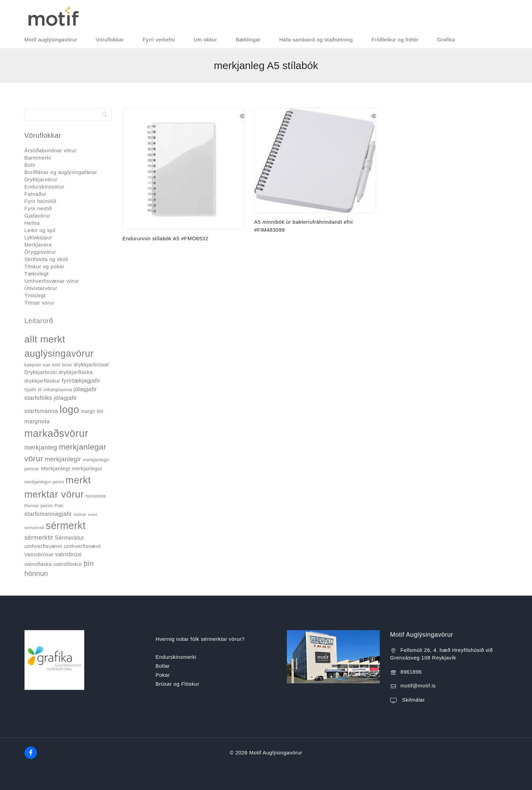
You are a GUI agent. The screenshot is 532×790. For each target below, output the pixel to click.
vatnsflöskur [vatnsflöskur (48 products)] (68, 564)
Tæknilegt (37, 274)
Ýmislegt (35, 295)
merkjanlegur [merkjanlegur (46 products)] (87, 469)
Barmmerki (38, 158)
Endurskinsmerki (176, 657)
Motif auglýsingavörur (51, 40)
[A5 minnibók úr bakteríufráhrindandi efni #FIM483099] (315, 160)
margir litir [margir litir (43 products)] (92, 411)
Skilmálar (413, 700)
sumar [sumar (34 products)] (80, 514)
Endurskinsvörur (45, 187)
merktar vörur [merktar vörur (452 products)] (54, 494)
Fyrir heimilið (40, 201)
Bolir (30, 165)
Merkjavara (38, 245)
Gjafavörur (37, 216)
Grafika (446, 40)
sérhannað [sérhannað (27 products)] (34, 528)
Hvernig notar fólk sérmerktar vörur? (200, 639)
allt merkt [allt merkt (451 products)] (45, 339)
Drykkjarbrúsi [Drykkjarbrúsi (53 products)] (41, 372)
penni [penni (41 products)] (47, 506)
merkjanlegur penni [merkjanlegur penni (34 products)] (44, 482)
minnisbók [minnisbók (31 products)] (96, 496)
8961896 (411, 672)
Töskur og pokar (45, 266)
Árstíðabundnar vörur (51, 150)
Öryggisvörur (40, 252)
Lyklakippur (38, 237)
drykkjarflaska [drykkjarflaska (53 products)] (76, 372)
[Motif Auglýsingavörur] (52, 16)
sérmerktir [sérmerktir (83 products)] (39, 538)
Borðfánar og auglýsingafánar (61, 172)
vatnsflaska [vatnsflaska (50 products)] (38, 564)
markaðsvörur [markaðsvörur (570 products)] (56, 433)
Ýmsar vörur (40, 303)
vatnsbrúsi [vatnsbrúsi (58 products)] (68, 554)
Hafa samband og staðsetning (316, 40)
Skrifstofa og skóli (46, 259)
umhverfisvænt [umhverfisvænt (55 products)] (82, 546)
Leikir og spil (40, 230)
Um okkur (205, 40)
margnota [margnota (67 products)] (37, 421)
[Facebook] (31, 753)
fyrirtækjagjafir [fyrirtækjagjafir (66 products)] (81, 380)
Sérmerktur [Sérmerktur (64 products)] (70, 538)
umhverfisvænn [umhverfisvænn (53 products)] (43, 546)
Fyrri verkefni (159, 40)
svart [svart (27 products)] (93, 514)
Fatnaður (36, 194)
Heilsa (32, 223)
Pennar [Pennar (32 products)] (32, 506)
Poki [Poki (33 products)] (59, 506)
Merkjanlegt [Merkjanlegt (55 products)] (56, 468)
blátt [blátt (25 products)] (46, 365)
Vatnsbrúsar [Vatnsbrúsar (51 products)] (39, 554)
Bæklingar (248, 40)
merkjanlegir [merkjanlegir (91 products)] (63, 459)
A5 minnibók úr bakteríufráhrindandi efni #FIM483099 (303, 226)
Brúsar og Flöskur (178, 684)
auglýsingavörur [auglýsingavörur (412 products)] (59, 353)
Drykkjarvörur (41, 179)
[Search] (68, 114)
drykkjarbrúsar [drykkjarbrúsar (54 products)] (91, 364)
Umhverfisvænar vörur (52, 281)
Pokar (163, 675)
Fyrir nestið (38, 208)
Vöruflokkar (110, 40)
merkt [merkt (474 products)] (78, 480)
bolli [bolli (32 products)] (56, 365)
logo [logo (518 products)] (69, 410)
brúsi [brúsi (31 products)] (67, 365)
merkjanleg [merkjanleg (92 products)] (41, 447)
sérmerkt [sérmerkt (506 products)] (66, 526)
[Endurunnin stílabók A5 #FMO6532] (183, 169)
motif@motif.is (418, 686)
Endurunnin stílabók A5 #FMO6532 (166, 238)
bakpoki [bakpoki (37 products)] (33, 365)
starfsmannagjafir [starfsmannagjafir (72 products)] (48, 514)
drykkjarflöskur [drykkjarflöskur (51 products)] (42, 381)
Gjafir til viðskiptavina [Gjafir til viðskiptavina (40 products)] (48, 390)
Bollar (163, 666)
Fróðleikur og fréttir (395, 40)
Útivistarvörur (41, 288)
